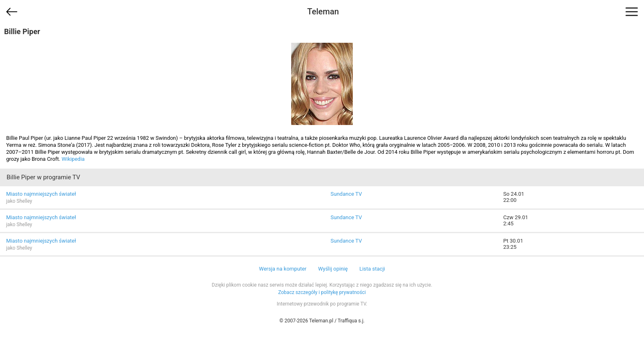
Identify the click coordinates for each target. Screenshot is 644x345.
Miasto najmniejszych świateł (41, 194)
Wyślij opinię (333, 269)
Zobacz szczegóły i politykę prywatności (322, 292)
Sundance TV (346, 194)
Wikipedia (73, 159)
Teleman (323, 12)
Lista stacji (372, 269)
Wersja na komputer (283, 269)
